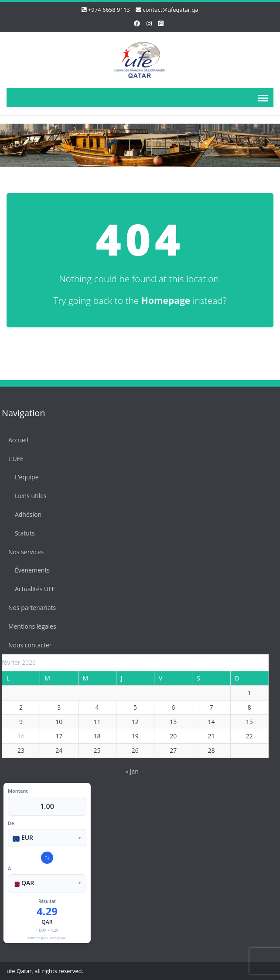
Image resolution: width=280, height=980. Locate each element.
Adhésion (25, 514)
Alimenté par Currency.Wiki (44, 938)
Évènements (29, 570)
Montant (15, 791)
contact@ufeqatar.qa (171, 10)
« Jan (129, 771)
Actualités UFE (32, 589)
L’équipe (24, 477)
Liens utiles (28, 496)
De (8, 823)
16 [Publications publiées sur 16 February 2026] (18, 736)
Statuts (22, 533)
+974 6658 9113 (109, 10)
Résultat (44, 901)
